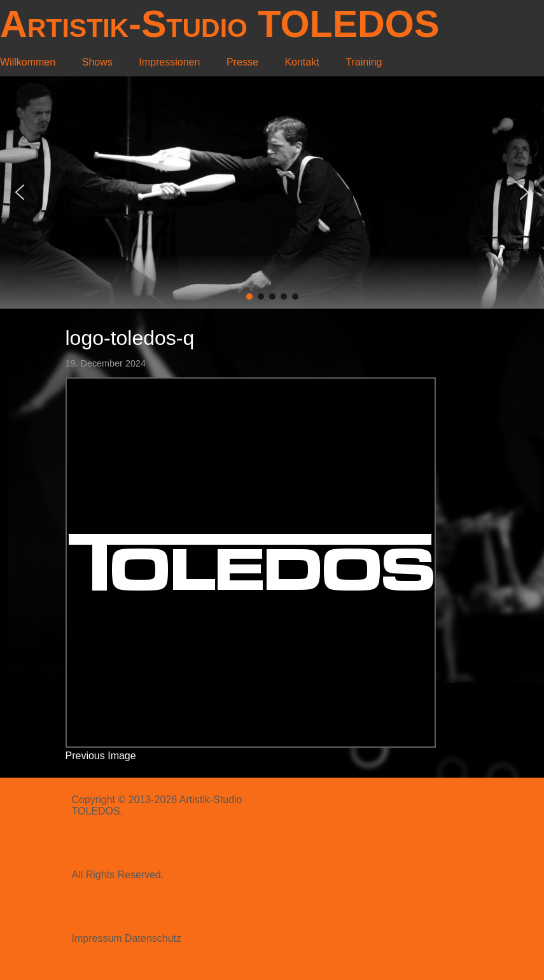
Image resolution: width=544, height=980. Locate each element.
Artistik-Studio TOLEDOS (220, 24)
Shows (97, 62)
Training (364, 62)
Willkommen (28, 62)
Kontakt (302, 62)
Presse (242, 62)
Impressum (97, 938)
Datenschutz (153, 938)
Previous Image (101, 756)
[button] (20, 192)
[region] (272, 192)
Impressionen (169, 62)
